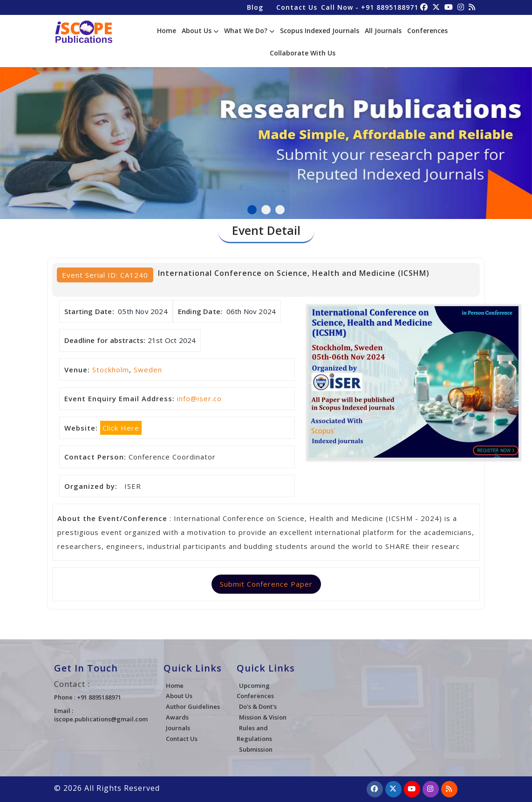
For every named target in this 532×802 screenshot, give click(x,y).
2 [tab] (266, 210)
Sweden (148, 370)
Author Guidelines (193, 706)
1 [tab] (252, 210)
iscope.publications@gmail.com (101, 719)
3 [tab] (280, 210)
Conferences (427, 31)
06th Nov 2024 (251, 311)
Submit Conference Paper (266, 584)
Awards (177, 717)
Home (167, 31)
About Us (200, 31)
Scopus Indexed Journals (320, 31)
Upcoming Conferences (255, 691)
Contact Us (297, 7)
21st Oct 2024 (172, 340)
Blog (255, 7)
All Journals (383, 31)
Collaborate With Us (303, 53)
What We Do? (249, 31)
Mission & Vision (263, 717)
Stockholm (111, 370)
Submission (256, 749)
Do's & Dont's (258, 706)
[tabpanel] (266, 132)
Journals (178, 728)
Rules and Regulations (254, 733)
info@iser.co (199, 398)
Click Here (121, 428)
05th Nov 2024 (143, 311)
